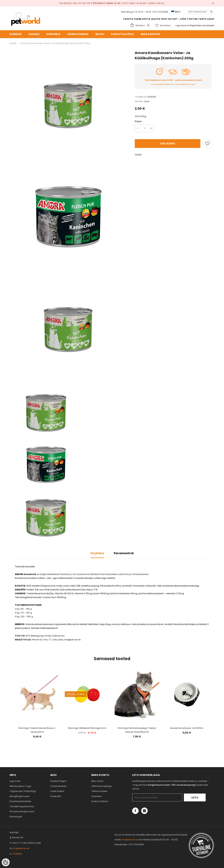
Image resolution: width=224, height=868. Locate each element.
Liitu (195, 798)
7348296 (17, 854)
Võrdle (138, 155)
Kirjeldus (97, 553)
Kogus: (138, 121)
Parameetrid (124, 553)
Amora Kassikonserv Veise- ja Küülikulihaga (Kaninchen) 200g (55, 43)
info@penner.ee (21, 848)
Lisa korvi (168, 144)
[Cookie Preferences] (6, 862)
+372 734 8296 (160, 12)
